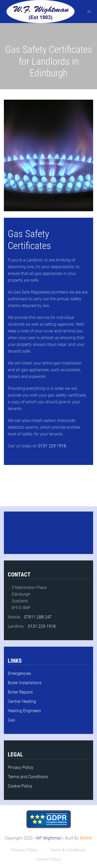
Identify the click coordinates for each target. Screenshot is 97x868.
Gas (11, 720)
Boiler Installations (25, 683)
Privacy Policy (21, 767)
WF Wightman (49, 838)
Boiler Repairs (20, 692)
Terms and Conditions (28, 777)
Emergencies (19, 673)
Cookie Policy (20, 786)
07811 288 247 (38, 617)
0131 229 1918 (52, 446)
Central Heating (22, 701)
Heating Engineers (24, 711)
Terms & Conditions (68, 850)
